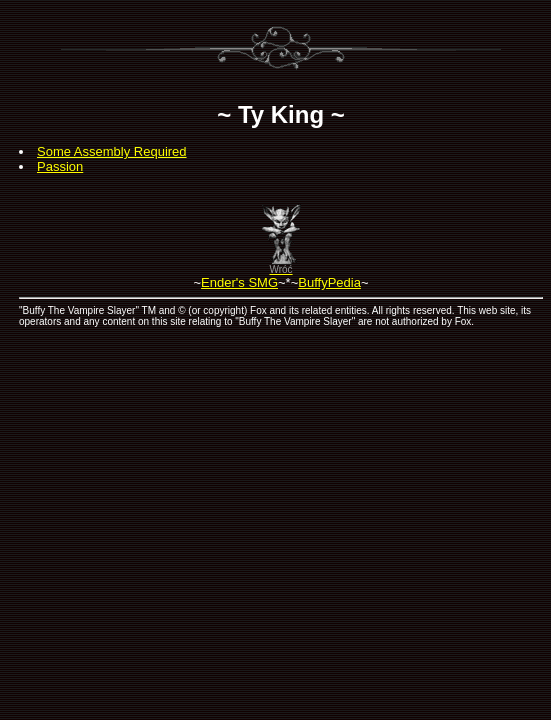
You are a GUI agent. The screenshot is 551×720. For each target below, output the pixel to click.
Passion (60, 166)
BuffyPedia (329, 282)
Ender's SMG (239, 282)
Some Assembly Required (112, 151)
